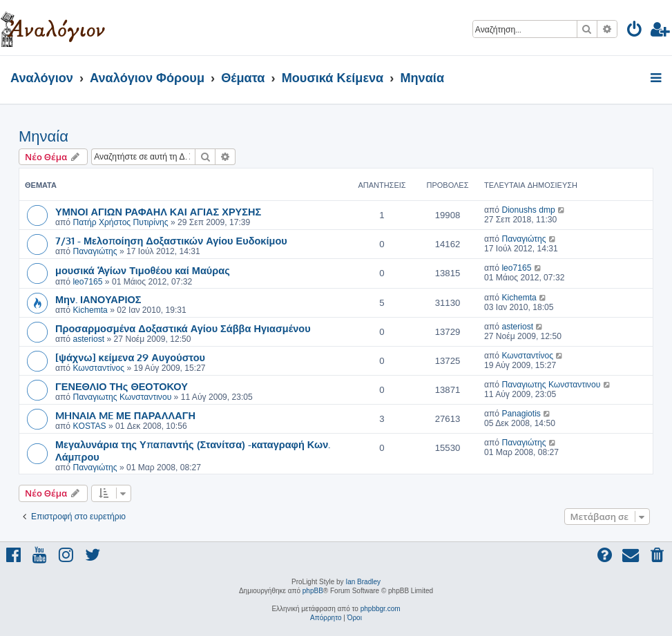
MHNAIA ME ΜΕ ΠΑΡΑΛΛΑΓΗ (125, 415)
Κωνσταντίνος (98, 368)
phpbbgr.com (381, 609)
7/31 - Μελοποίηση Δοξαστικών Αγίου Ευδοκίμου (171, 240)
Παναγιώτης (95, 251)
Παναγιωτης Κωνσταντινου (122, 397)
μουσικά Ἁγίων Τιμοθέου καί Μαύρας (143, 270)
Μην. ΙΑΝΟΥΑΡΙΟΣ (98, 299)
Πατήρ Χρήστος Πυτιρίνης (120, 222)
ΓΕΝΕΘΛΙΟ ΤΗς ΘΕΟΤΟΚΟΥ (122, 386)
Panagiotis (521, 414)
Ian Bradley (363, 582)
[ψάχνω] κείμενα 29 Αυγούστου (130, 357)
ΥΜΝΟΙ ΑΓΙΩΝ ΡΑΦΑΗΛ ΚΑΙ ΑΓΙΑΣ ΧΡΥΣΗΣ (158, 211)
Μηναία (44, 136)
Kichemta (90, 310)
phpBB (313, 591)
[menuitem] (635, 31)
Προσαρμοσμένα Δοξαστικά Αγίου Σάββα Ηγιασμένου (183, 328)
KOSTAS (89, 426)
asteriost (88, 339)
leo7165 (87, 282)
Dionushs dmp (528, 210)
